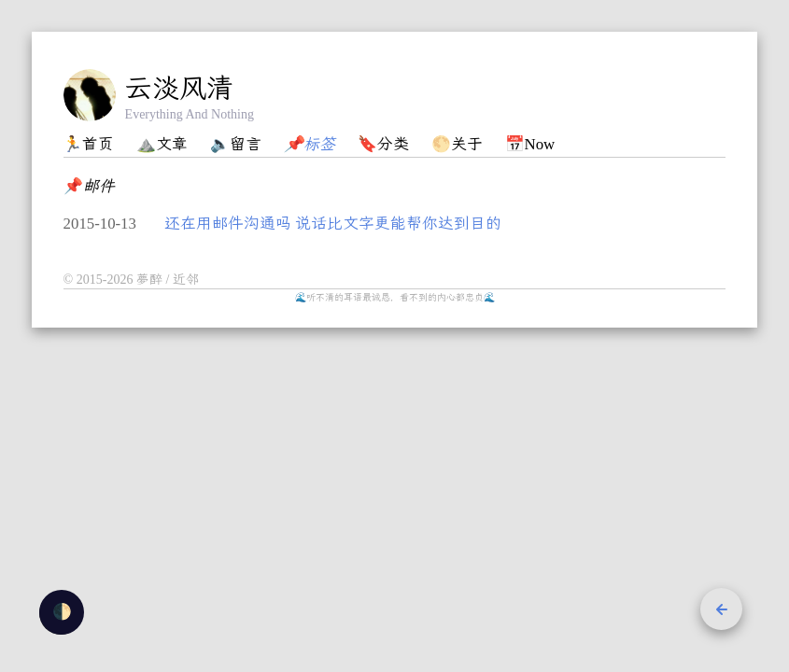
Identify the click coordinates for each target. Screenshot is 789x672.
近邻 (186, 280)
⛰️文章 (162, 144)
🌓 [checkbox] (62, 612)
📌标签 (310, 144)
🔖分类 (383, 144)
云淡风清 (179, 88)
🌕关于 (457, 144)
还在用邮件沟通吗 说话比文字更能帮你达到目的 (333, 224)
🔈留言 (236, 144)
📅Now (530, 144)
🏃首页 (88, 144)
